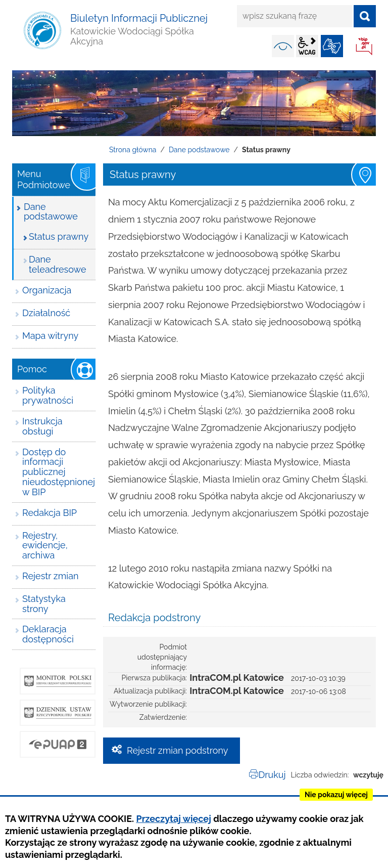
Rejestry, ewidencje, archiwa (45, 546)
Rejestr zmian (50, 576)
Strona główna (133, 150)
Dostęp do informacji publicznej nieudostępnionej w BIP (59, 472)
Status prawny (59, 236)
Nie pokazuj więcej (336, 795)
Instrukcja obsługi (42, 426)
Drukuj (272, 775)
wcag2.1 (307, 46)
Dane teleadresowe (57, 264)
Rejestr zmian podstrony (178, 750)
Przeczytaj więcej (173, 819)
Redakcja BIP (50, 513)
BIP (365, 47)
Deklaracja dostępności (48, 634)
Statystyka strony (44, 604)
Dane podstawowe (199, 150)
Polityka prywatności (48, 395)
